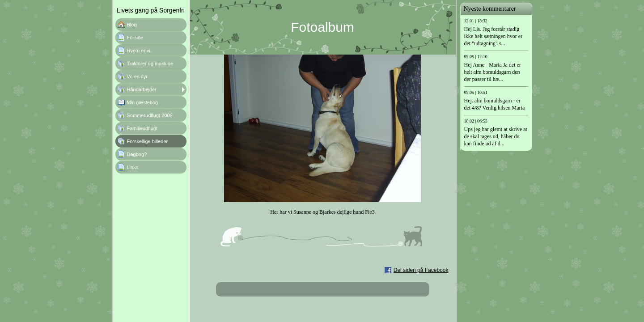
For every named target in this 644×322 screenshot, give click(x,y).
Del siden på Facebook (421, 270)
